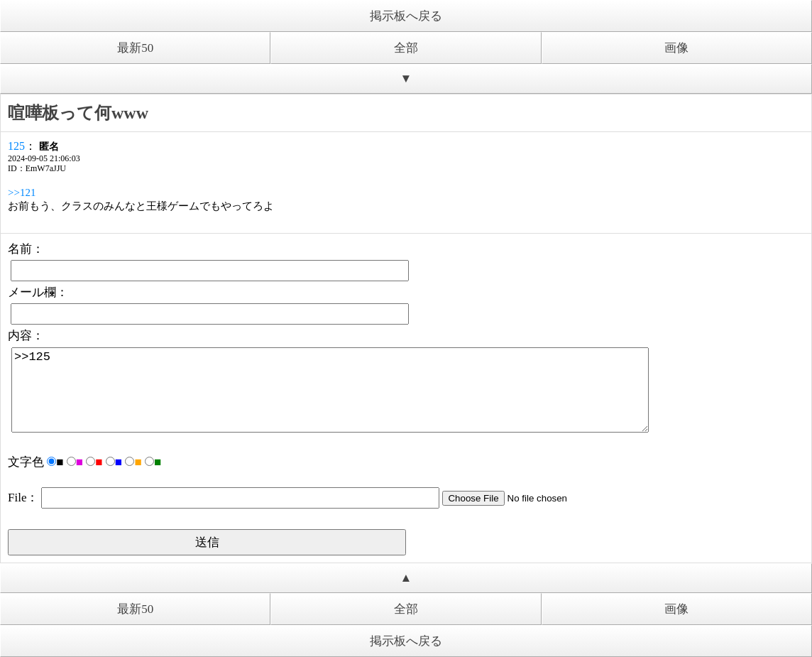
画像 (676, 48)
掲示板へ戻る (406, 16)
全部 (406, 48)
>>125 (330, 390)
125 (16, 146)
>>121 (22, 192)
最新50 (135, 48)
